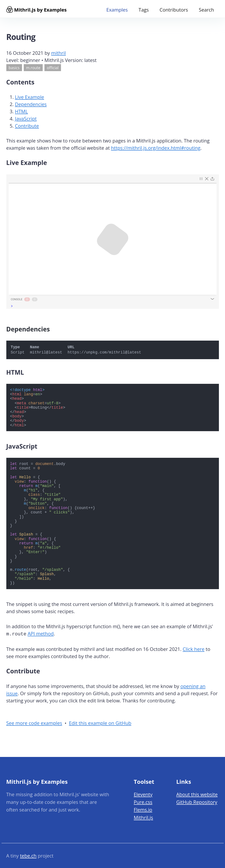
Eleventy (143, 794)
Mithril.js (143, 817)
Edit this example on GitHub (100, 724)
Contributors (174, 10)
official (53, 69)
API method (41, 635)
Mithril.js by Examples (36, 9)
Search (206, 10)
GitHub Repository (197, 802)
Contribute (27, 127)
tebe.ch (28, 856)
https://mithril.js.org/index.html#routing (156, 149)
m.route (33, 69)
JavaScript (26, 120)
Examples (117, 10)
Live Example (30, 98)
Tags (144, 10)
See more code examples (34, 724)
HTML (22, 113)
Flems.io (143, 810)
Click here (194, 650)
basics (14, 69)
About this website (197, 794)
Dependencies (31, 106)
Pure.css (143, 802)
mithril (58, 54)
